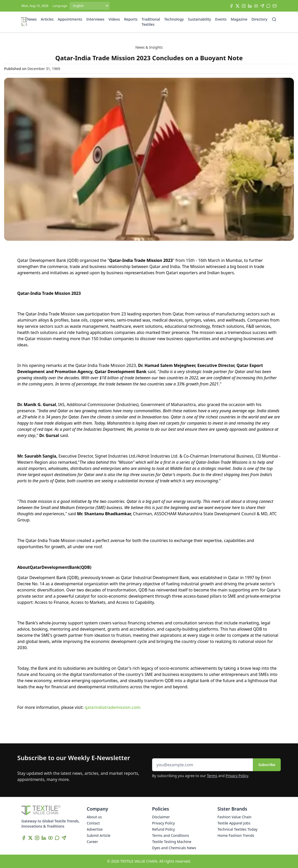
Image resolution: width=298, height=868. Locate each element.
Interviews (95, 19)
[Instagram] (244, 6)
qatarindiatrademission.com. (113, 707)
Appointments (70, 19)
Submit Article (99, 835)
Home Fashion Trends (236, 835)
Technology (174, 19)
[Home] (24, 22)
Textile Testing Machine (172, 842)
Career (92, 842)
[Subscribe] (275, 6)
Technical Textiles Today (237, 829)
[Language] (90, 6)
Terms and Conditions (170, 835)
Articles (47, 19)
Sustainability (199, 19)
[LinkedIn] (250, 6)
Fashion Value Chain (234, 817)
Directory (259, 19)
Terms (212, 776)
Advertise (95, 829)
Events (221, 19)
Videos (114, 19)
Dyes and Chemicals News (174, 848)
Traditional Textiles (151, 22)
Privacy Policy (237, 776)
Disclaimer (161, 817)
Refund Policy (164, 829)
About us (94, 817)
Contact (93, 823)
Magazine (239, 19)
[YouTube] (256, 6)
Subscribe (267, 765)
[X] (238, 6)
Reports (131, 19)
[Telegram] (262, 6)
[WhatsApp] (268, 6)
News (32, 19)
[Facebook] (231, 6)
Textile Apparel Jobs (234, 823)
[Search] (274, 19)
